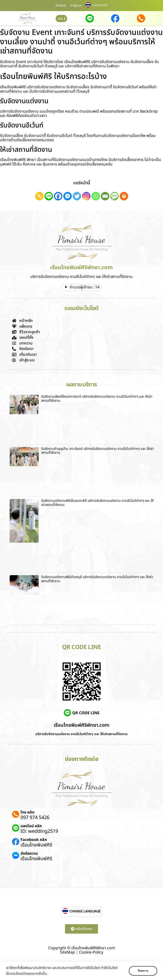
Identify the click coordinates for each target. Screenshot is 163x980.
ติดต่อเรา (61, 6)
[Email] (105, 196)
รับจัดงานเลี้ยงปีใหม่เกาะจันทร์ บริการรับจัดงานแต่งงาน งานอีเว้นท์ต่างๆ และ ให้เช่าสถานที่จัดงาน (97, 399)
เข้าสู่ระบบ (76, 6)
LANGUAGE (100, 5)
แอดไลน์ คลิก (31, 826)
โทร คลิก (27, 812)
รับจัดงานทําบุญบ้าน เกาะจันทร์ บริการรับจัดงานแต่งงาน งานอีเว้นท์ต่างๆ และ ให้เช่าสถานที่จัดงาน (98, 451)
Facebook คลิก (34, 840)
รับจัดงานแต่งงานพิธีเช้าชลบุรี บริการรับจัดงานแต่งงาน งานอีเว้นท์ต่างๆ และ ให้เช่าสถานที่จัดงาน (97, 579)
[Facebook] (58, 196)
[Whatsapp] (96, 196)
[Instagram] (86, 196)
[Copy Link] (39, 196)
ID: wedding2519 (39, 831)
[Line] (49, 196)
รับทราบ (143, 971)
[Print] (124, 196)
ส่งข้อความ (29, 853)
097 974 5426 (35, 818)
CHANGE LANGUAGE (85, 911)
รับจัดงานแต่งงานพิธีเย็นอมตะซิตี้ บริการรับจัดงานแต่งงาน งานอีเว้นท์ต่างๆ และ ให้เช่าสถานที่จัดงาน (97, 503)
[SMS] (114, 196)
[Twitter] (77, 196)
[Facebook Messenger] (68, 196)
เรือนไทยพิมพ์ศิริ (36, 845)
